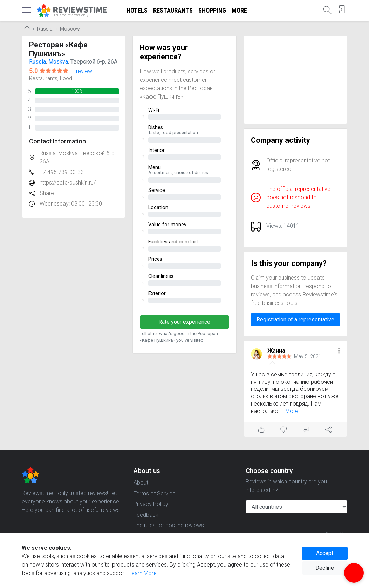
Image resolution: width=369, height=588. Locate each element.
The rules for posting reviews (169, 525)
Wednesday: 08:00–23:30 (71, 204)
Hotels (137, 10)
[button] (339, 351)
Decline (325, 568)
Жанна (276, 351)
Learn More (143, 573)
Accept (325, 553)
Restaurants (173, 10)
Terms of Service (155, 493)
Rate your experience (184, 322)
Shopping (212, 10)
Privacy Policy (151, 504)
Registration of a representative (295, 319)
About (141, 483)
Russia (45, 29)
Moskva (58, 62)
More (239, 10)
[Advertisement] (296, 80)
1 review (82, 71)
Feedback (146, 515)
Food (66, 78)
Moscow (70, 29)
